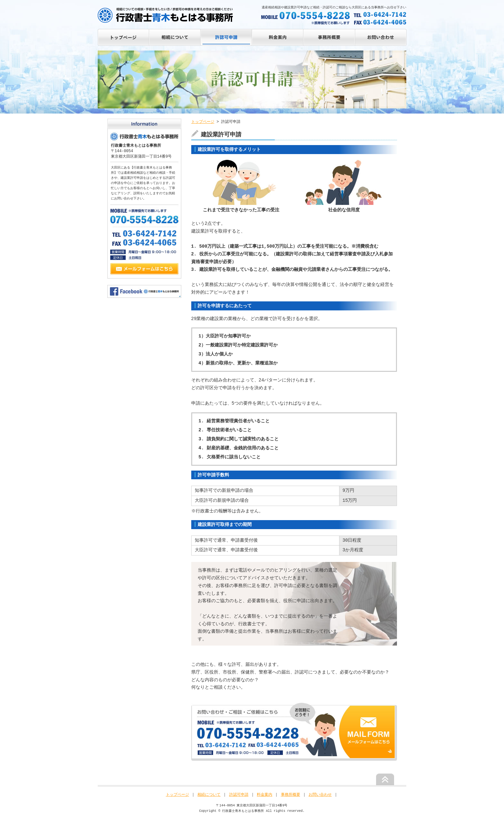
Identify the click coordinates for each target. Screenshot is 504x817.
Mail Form (144, 271)
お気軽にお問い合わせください (294, 732)
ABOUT (175, 37)
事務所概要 (291, 795)
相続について (209, 795)
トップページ (123, 37)
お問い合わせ (320, 795)
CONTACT (381, 37)
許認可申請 (239, 795)
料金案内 (265, 795)
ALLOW (227, 37)
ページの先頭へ (385, 779)
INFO (329, 37)
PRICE (278, 37)
